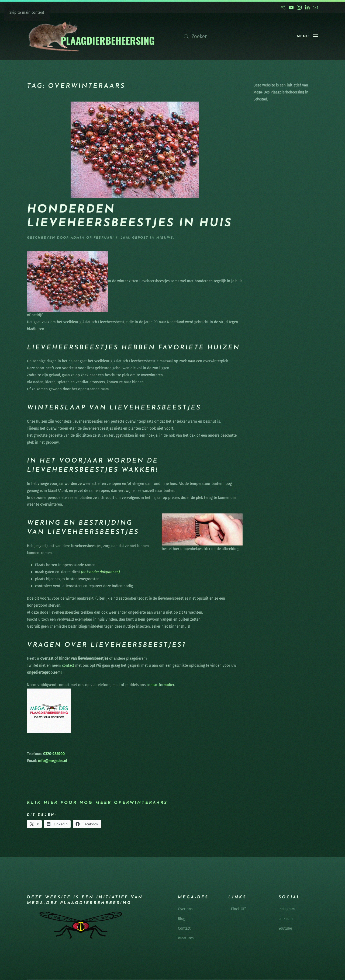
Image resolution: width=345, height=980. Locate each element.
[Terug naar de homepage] (91, 37)
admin (78, 238)
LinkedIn (286, 919)
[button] (307, 36)
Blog (182, 919)
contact (68, 665)
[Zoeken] (235, 36)
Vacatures (186, 938)
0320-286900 (53, 754)
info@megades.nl (53, 761)
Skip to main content (27, 12)
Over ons (185, 909)
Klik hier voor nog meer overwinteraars (97, 803)
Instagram (287, 909)
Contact (184, 928)
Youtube (285, 928)
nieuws (165, 238)
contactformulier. (161, 685)
